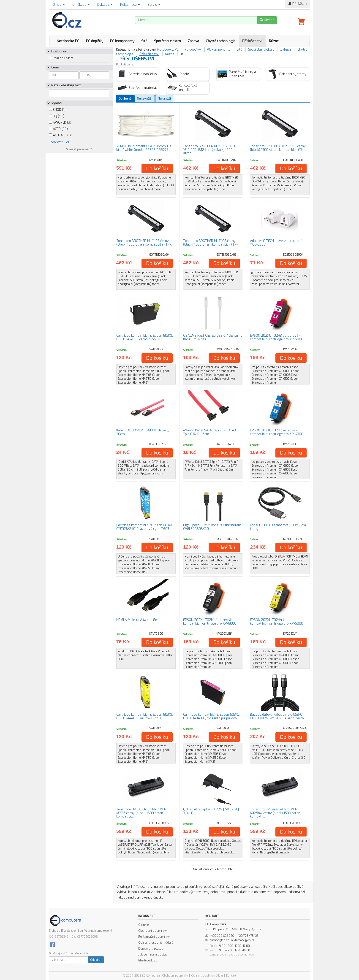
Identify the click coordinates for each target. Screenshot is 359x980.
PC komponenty (122, 41)
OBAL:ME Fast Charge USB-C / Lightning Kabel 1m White (213, 337)
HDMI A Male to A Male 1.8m (137, 620)
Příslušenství (252, 41)
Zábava (193, 41)
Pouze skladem (63, 58)
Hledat (267, 20)
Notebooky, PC (68, 41)
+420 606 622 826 (222, 936)
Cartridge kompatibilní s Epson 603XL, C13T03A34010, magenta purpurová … (212, 716)
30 (65, 129)
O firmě (144, 925)
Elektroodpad (148, 960)
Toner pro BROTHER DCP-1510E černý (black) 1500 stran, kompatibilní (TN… (278, 148)
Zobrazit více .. (61, 142)
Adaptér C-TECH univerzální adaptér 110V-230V (277, 243)
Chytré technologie (221, 41)
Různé (274, 41)
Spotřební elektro (167, 41)
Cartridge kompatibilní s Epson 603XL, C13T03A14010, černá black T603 (145, 337)
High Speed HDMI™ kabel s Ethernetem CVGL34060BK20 (212, 527)
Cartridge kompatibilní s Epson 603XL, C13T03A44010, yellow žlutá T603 (145, 716)
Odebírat (96, 960)
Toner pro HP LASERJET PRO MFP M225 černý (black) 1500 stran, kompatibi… (141, 813)
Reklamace (130, 5)
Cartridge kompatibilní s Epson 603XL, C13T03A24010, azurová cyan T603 (145, 527)
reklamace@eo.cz (243, 940)
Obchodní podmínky (152, 931)
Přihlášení (298, 4)
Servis (154, 5)
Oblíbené (125, 99)
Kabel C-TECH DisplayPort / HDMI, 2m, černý (278, 527)
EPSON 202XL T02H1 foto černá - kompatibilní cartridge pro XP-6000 (210, 622)
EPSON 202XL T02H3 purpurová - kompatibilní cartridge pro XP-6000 (277, 337)
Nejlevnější (145, 99)
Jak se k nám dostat (152, 954)
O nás (59, 5)
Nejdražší (164, 99)
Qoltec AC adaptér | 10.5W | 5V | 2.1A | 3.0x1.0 (211, 811)
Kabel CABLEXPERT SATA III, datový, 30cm (143, 432)
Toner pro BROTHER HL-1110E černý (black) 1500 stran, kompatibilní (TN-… (212, 243)
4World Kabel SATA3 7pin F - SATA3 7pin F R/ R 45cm (209, 432)
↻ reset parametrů (79, 149)
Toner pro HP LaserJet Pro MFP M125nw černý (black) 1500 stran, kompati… (275, 813)
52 (61, 116)
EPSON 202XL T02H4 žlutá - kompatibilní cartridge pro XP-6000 (277, 622)
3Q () (57, 116)
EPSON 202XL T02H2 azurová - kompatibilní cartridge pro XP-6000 (277, 432)
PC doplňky (95, 41)
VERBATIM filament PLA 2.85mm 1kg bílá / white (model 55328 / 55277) (144, 148)
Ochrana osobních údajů (156, 943)
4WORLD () (60, 123)
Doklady (105, 5)
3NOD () (57, 110)
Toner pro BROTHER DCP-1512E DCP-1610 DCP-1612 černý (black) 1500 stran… (210, 150)
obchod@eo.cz (219, 940)
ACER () (58, 129)
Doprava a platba (151, 949)
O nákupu (81, 5)
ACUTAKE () (60, 135)
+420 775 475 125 (247, 936)
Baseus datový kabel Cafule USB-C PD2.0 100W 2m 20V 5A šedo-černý (277, 716)
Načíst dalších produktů (213, 869)
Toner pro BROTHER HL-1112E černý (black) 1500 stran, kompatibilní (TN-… (145, 243)
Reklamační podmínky (154, 937)
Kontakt (231, 976)
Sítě (144, 41)
